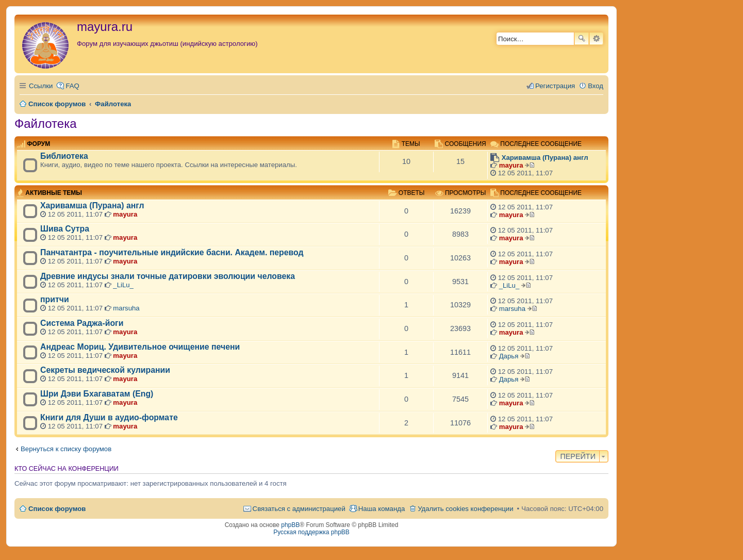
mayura (511, 165)
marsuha (126, 308)
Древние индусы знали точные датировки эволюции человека (168, 276)
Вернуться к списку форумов (66, 449)
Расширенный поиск (596, 39)
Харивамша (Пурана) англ (545, 158)
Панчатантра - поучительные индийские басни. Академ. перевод (172, 252)
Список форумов (57, 509)
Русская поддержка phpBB (311, 532)
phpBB (290, 525)
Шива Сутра (65, 229)
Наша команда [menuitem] (382, 509)
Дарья (509, 356)
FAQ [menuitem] (72, 86)
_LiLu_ (123, 285)
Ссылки (41, 86)
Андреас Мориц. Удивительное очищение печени (140, 347)
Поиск (582, 39)
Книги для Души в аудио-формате (109, 417)
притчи (55, 299)
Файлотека (46, 123)
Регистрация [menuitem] (555, 86)
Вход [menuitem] (596, 86)
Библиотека (64, 156)
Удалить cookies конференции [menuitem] (465, 509)
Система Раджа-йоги (82, 323)
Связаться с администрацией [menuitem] (299, 509)
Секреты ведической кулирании (105, 370)
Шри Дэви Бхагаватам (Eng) (97, 394)
